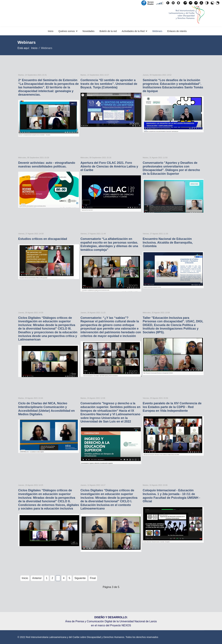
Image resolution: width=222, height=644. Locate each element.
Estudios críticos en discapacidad (43, 239)
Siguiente (80, 578)
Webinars (157, 31)
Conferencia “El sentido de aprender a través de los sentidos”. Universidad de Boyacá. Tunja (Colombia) (109, 84)
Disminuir (191, 4)
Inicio (51, 31)
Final (93, 578)
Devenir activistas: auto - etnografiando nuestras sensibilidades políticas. (47, 165)
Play (168, 4)
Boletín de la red (108, 31)
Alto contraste (207, 4)
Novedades (89, 31)
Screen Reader (150, 3)
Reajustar (197, 4)
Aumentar (186, 4)
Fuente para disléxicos (202, 4)
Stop (179, 4)
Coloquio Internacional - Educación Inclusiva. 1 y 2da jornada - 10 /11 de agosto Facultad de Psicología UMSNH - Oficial (171, 496)
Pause (174, 4)
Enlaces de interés (177, 31)
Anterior (37, 578)
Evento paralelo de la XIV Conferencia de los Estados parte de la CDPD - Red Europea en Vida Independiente (172, 407)
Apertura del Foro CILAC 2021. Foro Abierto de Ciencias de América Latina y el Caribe (109, 166)
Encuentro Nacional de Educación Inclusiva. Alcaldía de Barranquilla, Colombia (168, 242)
